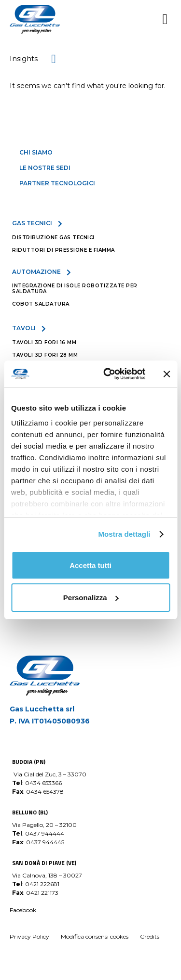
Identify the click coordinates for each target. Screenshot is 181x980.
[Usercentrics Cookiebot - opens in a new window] (108, 374)
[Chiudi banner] (167, 374)
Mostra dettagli (124, 534)
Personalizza (91, 598)
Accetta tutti (90, 565)
